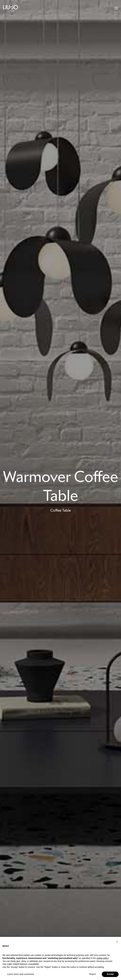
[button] (117, 942)
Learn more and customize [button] (21, 974)
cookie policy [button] (102, 958)
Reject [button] (93, 974)
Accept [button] (110, 974)
